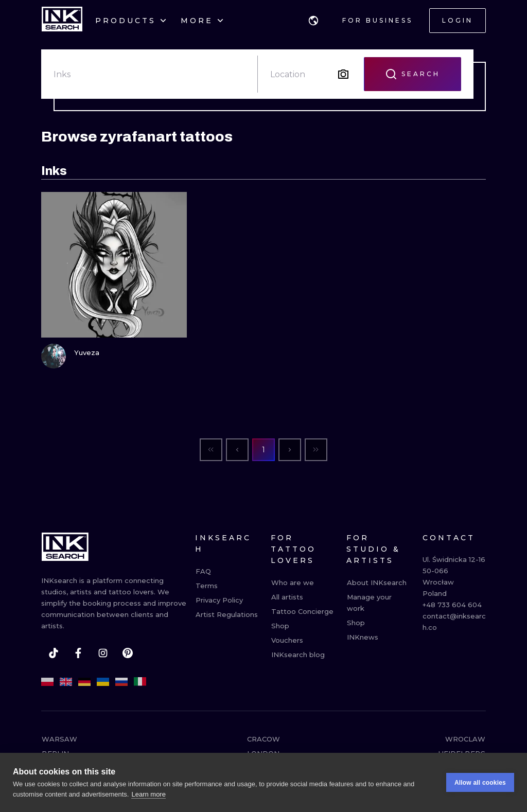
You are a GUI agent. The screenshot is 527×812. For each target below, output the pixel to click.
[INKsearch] (62, 21)
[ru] (121, 682)
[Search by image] (343, 74)
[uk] (103, 682)
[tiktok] (54, 653)
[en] (66, 682)
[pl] (47, 682)
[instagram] (103, 653)
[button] (313, 21)
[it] (140, 682)
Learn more (148, 797)
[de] (84, 682)
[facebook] (78, 653)
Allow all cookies (480, 785)
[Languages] (313, 21)
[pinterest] (128, 653)
